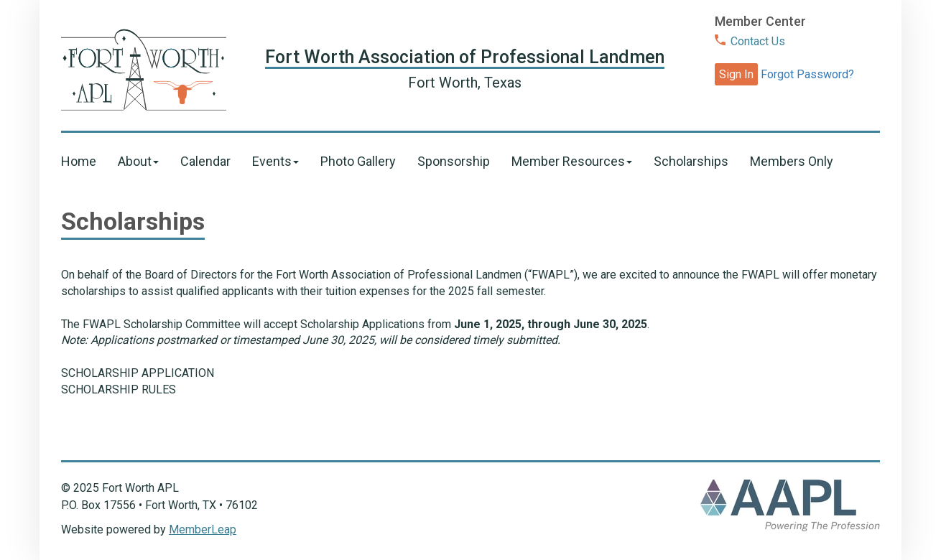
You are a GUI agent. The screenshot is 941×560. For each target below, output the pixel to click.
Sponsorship (454, 161)
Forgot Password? (807, 74)
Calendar (205, 161)
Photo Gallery (358, 161)
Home (79, 161)
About (138, 161)
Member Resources (572, 161)
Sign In (736, 74)
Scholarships (691, 161)
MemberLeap (203, 529)
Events (275, 161)
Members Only (792, 161)
